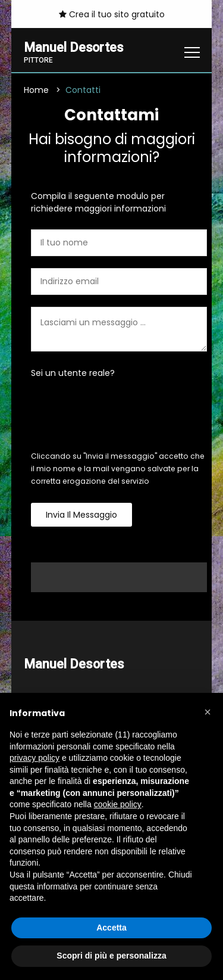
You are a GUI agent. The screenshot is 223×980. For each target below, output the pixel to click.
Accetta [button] (111, 928)
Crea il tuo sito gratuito (112, 14)
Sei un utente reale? (73, 373)
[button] (208, 712)
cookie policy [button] (118, 804)
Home (36, 90)
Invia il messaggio (81, 515)
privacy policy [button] (34, 758)
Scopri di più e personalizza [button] (111, 956)
